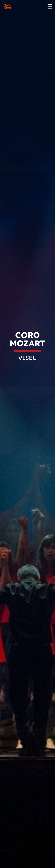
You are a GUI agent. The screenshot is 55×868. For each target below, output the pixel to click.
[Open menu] (50, 6)
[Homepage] (7, 6)
